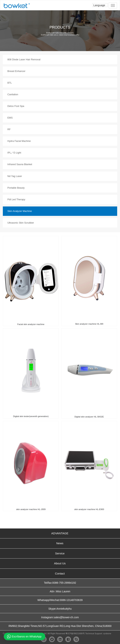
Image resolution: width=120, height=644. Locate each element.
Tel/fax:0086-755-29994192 (60, 583)
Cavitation (13, 94)
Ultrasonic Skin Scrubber (21, 223)
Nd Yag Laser (15, 176)
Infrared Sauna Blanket (20, 164)
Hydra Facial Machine (19, 141)
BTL (10, 83)
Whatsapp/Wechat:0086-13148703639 (60, 600)
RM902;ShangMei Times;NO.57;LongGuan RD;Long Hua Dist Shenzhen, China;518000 (60, 626)
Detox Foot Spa (16, 106)
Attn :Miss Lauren (60, 591)
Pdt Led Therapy (16, 199)
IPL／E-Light (14, 153)
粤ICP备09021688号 (75, 633)
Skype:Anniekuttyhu (60, 609)
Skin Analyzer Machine (20, 211)
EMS (10, 118)
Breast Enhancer (16, 71)
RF (9, 129)
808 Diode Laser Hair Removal (24, 59)
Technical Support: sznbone (98, 633)
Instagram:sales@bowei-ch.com (60, 617)
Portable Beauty (16, 188)
